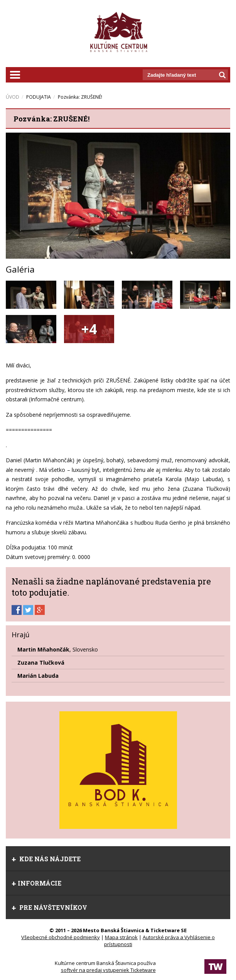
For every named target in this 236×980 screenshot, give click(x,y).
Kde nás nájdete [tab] (46, 859)
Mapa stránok (121, 937)
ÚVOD (13, 97)
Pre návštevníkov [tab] (49, 907)
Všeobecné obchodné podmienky (61, 937)
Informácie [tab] (36, 883)
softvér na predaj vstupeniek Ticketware (108, 970)
